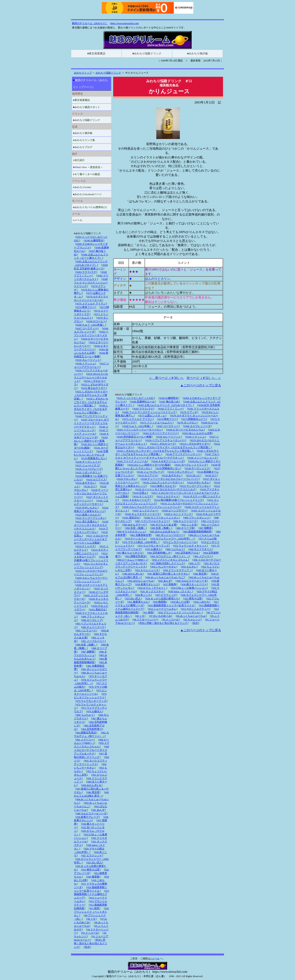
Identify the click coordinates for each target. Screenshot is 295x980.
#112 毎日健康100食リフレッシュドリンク (179, 500)
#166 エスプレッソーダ (197, 426)
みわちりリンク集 (84, 140)
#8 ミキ (140, 616)
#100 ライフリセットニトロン (162, 518)
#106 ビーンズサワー (175, 511)
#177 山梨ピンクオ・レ (152, 416)
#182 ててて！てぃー (171, 409)
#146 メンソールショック (203, 458)
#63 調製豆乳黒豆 (136, 556)
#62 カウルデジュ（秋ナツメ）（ (170, 556)
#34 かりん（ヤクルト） (152, 588)
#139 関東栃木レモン (168, 468)
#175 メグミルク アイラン (138, 419)
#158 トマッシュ (196, 437)
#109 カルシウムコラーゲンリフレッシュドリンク (152, 507)
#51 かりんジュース (147, 570)
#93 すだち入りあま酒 (164, 525)
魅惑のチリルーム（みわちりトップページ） (90, 84)
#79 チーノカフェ (136, 539)
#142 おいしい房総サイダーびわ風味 (149, 465)
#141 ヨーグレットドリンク (191, 465)
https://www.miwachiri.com (124, 23)
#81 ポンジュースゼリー (170, 535)
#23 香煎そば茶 (193, 599)
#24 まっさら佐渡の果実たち (163, 599)
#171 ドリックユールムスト (157, 423)
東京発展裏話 (96, 53)
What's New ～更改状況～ (88, 167)
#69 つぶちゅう (175, 549)
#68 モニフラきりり (201, 549)
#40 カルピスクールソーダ (192, 581)
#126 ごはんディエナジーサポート (163, 483)
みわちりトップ (83, 73)
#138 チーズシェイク (198, 468)
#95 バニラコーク (86, 631)
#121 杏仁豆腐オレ (87, 522)
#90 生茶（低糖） (136, 528)
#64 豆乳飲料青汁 (92, 729)
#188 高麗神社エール (143, 402)
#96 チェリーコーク (185, 521)
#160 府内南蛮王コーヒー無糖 (135, 437)
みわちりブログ (83, 147)
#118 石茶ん (140, 493)
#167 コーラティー (168, 426)
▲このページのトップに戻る (201, 385)
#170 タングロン (187, 423)
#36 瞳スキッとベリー (194, 584)
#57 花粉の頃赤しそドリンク (168, 563)
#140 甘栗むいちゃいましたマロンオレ (91, 455)
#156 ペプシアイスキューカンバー (166, 440)
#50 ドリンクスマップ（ (178, 570)
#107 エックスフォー (145, 511)
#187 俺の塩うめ (169, 402)
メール (78, 220)
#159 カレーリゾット (169, 437)
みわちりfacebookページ (87, 194)
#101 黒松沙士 (131, 518)
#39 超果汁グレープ (88, 817)
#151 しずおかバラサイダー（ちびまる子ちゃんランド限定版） (175, 447)
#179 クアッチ (189, 412)
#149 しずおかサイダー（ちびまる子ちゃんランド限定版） (91, 409)
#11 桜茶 (148, 612)
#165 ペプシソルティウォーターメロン (140, 430)
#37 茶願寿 (170, 584)
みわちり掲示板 (198, 53)
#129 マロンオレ (127, 479)
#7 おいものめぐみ (161, 616)
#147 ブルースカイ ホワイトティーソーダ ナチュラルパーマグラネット (91, 423)
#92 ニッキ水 (189, 525)
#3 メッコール (171, 620)
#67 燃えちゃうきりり (130, 553)
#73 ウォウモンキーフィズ (154, 546)
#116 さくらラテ (143, 496)
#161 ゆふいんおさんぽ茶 (198, 433)
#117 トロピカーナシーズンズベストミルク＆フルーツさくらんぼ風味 (91, 539)
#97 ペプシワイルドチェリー (152, 521)
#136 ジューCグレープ (150, 472)
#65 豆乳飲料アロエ (187, 553)
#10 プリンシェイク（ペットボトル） (180, 612)
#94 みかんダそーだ (134, 525)
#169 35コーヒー (97, 321)
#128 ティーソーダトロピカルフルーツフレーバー (170, 479)
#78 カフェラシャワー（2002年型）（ (173, 539)
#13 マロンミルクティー (196, 609)
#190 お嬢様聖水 (169, 398)
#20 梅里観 (160, 602)
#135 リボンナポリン (180, 472)
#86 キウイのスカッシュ (131, 532)
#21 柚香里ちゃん (138, 602)
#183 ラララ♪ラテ (143, 409)
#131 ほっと (194, 475)
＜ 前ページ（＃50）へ (166, 378)
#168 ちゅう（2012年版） (138, 426)
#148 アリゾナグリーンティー (184, 454)
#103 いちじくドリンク (178, 514)
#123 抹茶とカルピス (163, 486)
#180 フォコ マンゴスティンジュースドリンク (149, 412)
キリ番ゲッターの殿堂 (86, 174)
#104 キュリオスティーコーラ (143, 514)
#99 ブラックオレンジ (197, 518)
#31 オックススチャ (152, 591)
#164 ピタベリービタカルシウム (185, 430)
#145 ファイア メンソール (132, 461)
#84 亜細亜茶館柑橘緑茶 (197, 532)
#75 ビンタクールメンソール (180, 542)
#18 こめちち (202, 602)
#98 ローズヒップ (92, 620)
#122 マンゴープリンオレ (195, 486)
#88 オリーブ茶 (185, 528)
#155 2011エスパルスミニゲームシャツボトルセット (91, 378)
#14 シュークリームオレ (163, 609)
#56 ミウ (194, 563)
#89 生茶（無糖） (161, 528)
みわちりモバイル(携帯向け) (90, 207)
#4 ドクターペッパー (145, 620)
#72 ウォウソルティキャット (191, 546)
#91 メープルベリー (93, 641)
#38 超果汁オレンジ (147, 584)
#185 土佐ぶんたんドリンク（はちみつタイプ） (166, 405)
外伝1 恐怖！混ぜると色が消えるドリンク (163, 623)
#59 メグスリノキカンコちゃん (170, 560)
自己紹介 (79, 160)
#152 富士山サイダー (94, 388)
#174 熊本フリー (168, 419)
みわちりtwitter (82, 187)
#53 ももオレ (189, 567)
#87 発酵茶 (206, 528)
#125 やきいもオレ (199, 483)
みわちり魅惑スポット (86, 107)
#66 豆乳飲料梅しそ (159, 553)
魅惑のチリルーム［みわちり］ (90, 23)
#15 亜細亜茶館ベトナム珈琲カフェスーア (91, 894)
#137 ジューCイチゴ (88, 465)
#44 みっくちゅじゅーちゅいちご (165, 577)
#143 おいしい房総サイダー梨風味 (91, 441)
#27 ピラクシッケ (166, 595)
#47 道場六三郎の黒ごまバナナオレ (168, 574)
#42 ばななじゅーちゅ (141, 581)
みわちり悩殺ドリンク (147, 53)
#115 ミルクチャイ (168, 496)
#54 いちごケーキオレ (164, 567)
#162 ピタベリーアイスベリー (161, 433)
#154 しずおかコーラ (163, 444)
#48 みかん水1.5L (133, 574)
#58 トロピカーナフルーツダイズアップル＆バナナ (91, 750)
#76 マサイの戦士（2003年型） (141, 542)
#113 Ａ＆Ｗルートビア (136, 500)
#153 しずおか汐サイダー (195, 444)
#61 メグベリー (203, 556)
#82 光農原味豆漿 (141, 535)
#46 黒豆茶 (200, 574)
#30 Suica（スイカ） (181, 591)
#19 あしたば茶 (180, 602)
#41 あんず (165, 581)
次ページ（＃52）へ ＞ (204, 378)
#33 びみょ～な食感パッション (189, 588)
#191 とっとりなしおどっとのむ (136, 398)
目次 (196, 623)
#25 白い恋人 (133, 599)
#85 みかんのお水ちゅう (164, 532)
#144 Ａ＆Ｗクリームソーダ (168, 461)
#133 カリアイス (148, 475)
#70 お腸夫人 (154, 549)
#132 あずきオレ (172, 475)
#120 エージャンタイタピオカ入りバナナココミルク (166, 489)
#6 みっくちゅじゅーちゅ (191, 616)
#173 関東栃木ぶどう (194, 419)
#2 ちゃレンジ (193, 620)
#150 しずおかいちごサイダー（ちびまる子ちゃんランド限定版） (155, 451)
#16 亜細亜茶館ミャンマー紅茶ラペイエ (171, 605)
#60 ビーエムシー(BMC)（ (132, 560)
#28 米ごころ (143, 595)
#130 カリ (211, 475)
